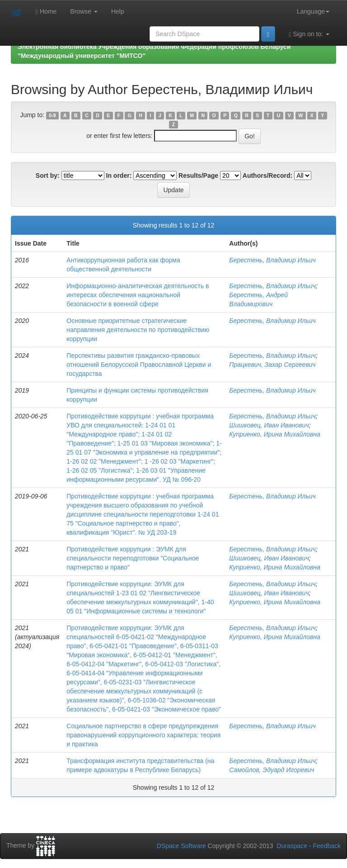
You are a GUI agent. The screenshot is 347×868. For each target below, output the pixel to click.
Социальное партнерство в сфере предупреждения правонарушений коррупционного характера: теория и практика (143, 735)
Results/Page (198, 175)
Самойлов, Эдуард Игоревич (272, 770)
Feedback (327, 846)
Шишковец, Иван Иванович (269, 425)
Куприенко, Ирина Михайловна (274, 434)
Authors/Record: (267, 175)
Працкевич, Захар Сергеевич (272, 365)
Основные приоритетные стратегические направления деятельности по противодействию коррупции (138, 330)
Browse (84, 11)
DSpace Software (181, 846)
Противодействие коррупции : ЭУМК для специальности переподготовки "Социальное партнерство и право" (133, 558)
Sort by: (48, 175)
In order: (119, 175)
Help (118, 11)
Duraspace (292, 846)
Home (46, 12)
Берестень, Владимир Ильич (272, 260)
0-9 (52, 115)
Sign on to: (309, 34)
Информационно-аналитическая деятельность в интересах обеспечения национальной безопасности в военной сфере (138, 295)
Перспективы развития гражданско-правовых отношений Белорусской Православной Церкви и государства (139, 365)
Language (313, 11)
